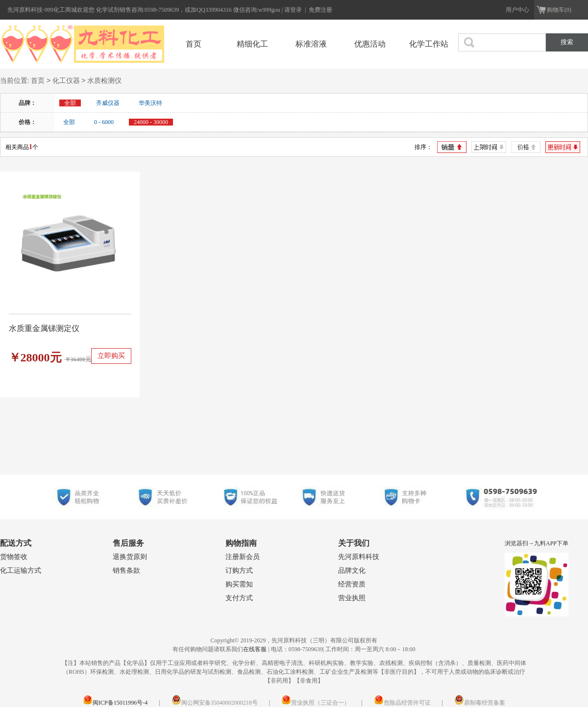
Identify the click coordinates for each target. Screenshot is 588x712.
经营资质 (352, 584)
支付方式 (239, 598)
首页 (194, 44)
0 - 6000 (104, 122)
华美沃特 (150, 103)
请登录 (294, 10)
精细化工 (252, 44)
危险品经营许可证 (402, 703)
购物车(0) (559, 10)
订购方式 (239, 571)
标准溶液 (311, 44)
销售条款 (126, 571)
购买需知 (239, 584)
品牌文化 (352, 571)
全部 (69, 122)
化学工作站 (429, 44)
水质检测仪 (104, 81)
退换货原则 (130, 557)
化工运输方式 (21, 571)
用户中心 (517, 10)
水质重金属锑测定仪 (44, 328)
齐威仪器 (108, 103)
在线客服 (255, 649)
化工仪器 (66, 81)
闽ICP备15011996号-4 (115, 703)
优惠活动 (370, 44)
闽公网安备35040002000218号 (215, 703)
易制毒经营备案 (480, 703)
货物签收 (14, 557)
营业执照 (352, 598)
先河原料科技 (359, 557)
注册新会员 (243, 557)
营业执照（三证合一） (316, 703)
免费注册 (320, 10)
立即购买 (111, 356)
